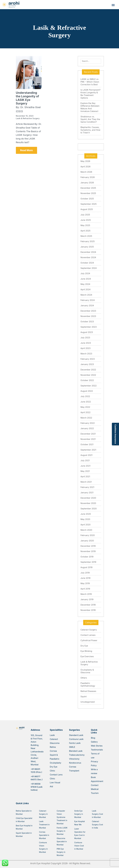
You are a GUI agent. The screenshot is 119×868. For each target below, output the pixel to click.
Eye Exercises (87, 656)
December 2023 (88, 311)
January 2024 (87, 305)
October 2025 (87, 199)
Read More (26, 150)
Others (84, 678)
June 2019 (85, 578)
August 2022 (87, 391)
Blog (93, 738)
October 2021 (87, 444)
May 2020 (85, 519)
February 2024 (88, 300)
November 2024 (88, 257)
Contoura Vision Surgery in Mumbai (43, 847)
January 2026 (87, 183)
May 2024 (85, 284)
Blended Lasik (76, 751)
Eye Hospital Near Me (80, 823)
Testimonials (97, 750)
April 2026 (86, 167)
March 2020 (86, 530)
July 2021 (85, 460)
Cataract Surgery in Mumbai (43, 814)
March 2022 (86, 418)
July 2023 (85, 338)
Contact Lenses (88, 635)
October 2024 (87, 263)
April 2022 (86, 412)
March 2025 (86, 236)
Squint (84, 696)
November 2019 (88, 551)
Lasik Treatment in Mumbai (44, 825)
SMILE (72, 747)
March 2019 (86, 594)
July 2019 (85, 573)
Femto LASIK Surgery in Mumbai (62, 831)
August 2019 (86, 567)
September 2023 (89, 327)
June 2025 (86, 220)
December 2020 (88, 498)
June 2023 (86, 343)
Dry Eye (84, 646)
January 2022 (87, 428)
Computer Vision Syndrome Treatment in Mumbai (62, 817)
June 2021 (85, 466)
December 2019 (88, 546)
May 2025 (85, 225)
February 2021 (87, 487)
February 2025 (88, 241)
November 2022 (88, 375)
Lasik (52, 735)
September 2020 (89, 509)
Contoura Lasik (76, 739)
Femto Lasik (75, 743)
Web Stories (97, 746)
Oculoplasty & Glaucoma (87, 671)
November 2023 (88, 316)
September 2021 (88, 450)
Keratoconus (75, 763)
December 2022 (88, 370)
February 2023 (88, 359)
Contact (95, 785)
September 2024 (89, 268)
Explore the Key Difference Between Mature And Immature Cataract (90, 107)
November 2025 (88, 193)
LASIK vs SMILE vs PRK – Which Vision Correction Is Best (90, 82)
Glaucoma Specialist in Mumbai (62, 841)
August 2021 (86, 455)
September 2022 (89, 386)
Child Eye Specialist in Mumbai (24, 820)
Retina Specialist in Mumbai (24, 812)
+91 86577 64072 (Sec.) (37, 778)
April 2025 (85, 231)
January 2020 (87, 541)
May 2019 (85, 583)
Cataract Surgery (89, 630)
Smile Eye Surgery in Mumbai (79, 814)
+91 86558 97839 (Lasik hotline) (37, 787)
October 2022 (87, 380)
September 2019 (88, 562)
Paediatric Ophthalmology (88, 684)
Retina (53, 747)
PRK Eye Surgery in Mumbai (61, 852)
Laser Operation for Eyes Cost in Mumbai (80, 834)
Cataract (54, 739)
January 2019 (87, 599)
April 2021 (85, 476)
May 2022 (85, 407)
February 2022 (88, 423)
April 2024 (86, 289)
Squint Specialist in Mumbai (24, 835)
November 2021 (88, 439)
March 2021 (86, 482)
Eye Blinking (86, 651)
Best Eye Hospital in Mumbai (24, 827)
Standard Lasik (76, 735)
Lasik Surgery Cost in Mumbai (97, 814)
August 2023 (87, 332)
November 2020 (88, 503)
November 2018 (88, 610)
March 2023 (86, 354)
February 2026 (88, 177)
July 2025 (85, 215)
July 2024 (85, 273)
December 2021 (88, 434)
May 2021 (85, 471)
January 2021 (87, 493)
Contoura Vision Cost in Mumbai (79, 846)
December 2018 (88, 605)
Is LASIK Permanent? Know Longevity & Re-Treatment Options (91, 94)
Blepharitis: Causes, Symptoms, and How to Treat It (90, 130)
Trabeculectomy (77, 755)
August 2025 (87, 209)
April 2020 (86, 525)
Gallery (94, 742)
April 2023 (86, 348)
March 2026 (86, 172)
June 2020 (86, 514)
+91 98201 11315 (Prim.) (36, 771)
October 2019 (87, 557)
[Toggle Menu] (113, 5)
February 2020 (88, 535)
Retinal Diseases (88, 691)
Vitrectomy (74, 759)
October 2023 (87, 322)
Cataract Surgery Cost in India (97, 825)
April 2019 (85, 589)
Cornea (53, 751)
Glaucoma (55, 743)
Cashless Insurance (115, 434)
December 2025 (88, 188)
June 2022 (86, 402)
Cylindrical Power (89, 640)
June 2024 (86, 279)
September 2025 (89, 204)
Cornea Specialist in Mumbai (44, 835)
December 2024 (88, 252)
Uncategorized (88, 702)
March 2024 (86, 295)
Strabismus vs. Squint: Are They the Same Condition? (90, 119)
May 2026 (85, 161)
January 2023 (87, 364)
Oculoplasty (55, 763)
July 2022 (85, 396)
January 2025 (87, 247)
